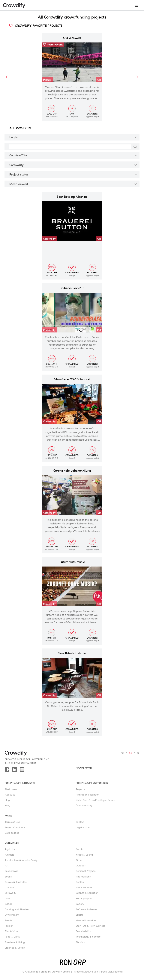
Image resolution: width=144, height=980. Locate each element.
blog (7, 800)
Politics (80, 882)
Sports (80, 915)
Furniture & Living (15, 942)
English (74, 137)
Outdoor (81, 865)
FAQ (7, 805)
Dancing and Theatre (17, 909)
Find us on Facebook (87, 795)
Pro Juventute (84, 887)
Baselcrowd (11, 871)
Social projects (84, 898)
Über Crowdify (84, 805)
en (130, 753)
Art (7, 865)
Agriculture (11, 849)
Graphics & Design (15, 948)
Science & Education (87, 893)
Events (8, 920)
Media (79, 849)
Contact (80, 822)
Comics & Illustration (16, 882)
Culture (9, 904)
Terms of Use (12, 822)
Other (79, 860)
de (122, 753)
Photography (83, 877)
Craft (7, 898)
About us (10, 795)
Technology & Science (88, 937)
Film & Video (12, 931)
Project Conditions (15, 827)
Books (8, 877)
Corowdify (10, 893)
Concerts (10, 887)
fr (138, 753)
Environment (12, 915)
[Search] (135, 147)
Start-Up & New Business (90, 926)
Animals (9, 855)
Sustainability (83, 931)
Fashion (9, 926)
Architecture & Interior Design (22, 860)
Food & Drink (12, 937)
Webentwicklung (83, 972)
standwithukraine (86, 920)
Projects (80, 789)
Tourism (80, 942)
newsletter (84, 768)
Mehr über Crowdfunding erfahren (95, 800)
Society (80, 904)
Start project (12, 789)
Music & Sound (84, 855)
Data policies (12, 833)
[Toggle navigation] (136, 5)
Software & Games (86, 909)
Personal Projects (86, 871)
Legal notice (83, 827)
